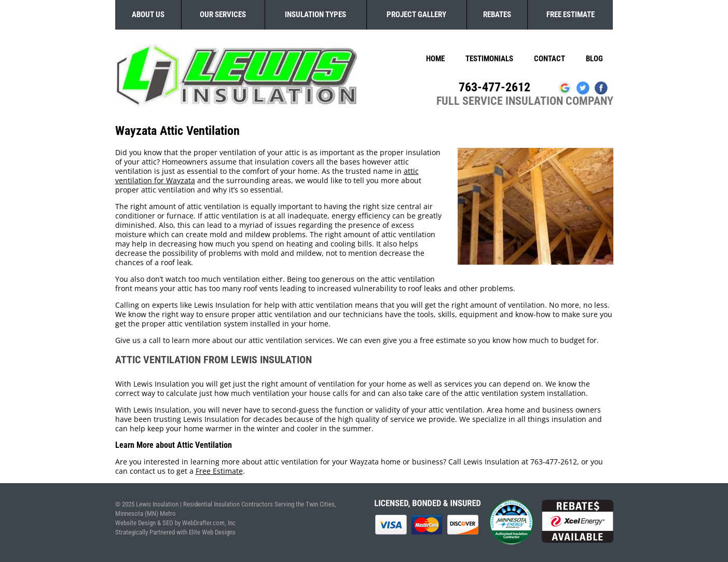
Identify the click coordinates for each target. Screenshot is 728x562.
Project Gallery (416, 15)
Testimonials (489, 59)
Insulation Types (315, 15)
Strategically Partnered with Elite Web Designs (175, 532)
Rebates (497, 15)
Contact (550, 59)
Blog (594, 59)
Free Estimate (571, 15)
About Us (148, 15)
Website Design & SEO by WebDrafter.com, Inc (175, 523)
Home (435, 59)
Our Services (223, 15)
